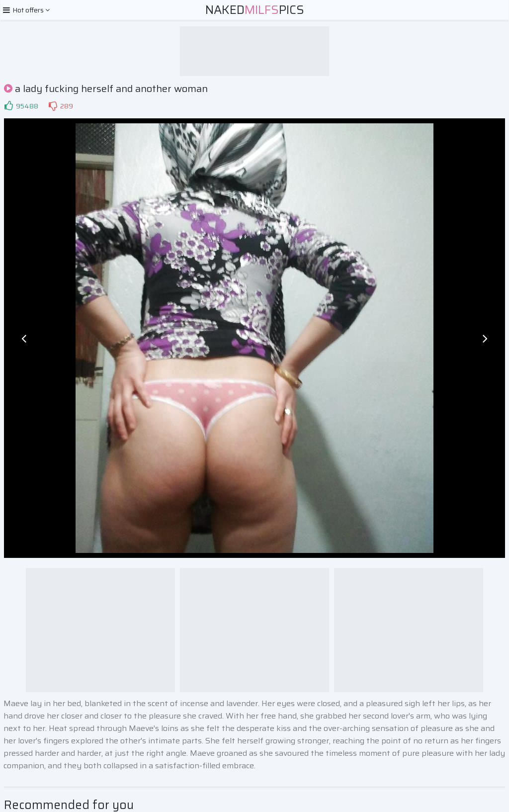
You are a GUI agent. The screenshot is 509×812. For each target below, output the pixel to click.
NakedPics (255, 10)
